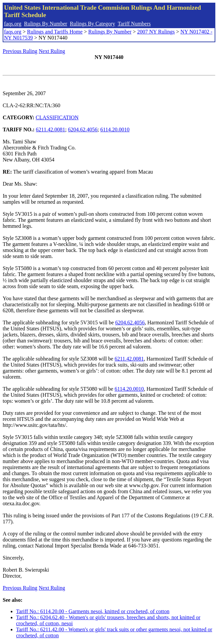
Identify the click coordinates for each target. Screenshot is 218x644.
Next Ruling (52, 51)
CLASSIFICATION (57, 117)
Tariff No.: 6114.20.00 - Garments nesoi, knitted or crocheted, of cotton (93, 611)
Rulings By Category (93, 24)
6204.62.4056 (83, 130)
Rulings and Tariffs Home (55, 32)
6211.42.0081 (50, 130)
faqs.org (13, 24)
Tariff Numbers (134, 24)
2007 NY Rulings (156, 32)
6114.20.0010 (115, 130)
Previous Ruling (20, 51)
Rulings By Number (46, 24)
